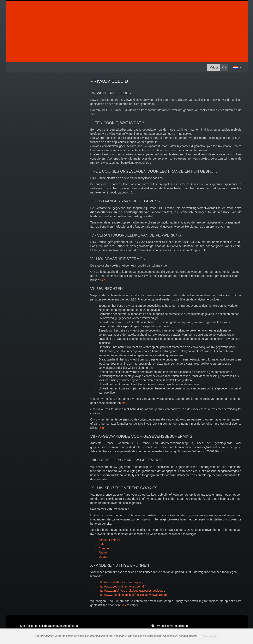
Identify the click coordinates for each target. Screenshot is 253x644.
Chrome (104, 548)
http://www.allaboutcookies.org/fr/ (120, 582)
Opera (103, 557)
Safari (103, 544)
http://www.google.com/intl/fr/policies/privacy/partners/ (133, 595)
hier (102, 280)
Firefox (103, 553)
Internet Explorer (109, 540)
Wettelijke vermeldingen (172, 626)
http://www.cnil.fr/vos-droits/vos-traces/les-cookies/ (131, 591)
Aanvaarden (210, 636)
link (124, 605)
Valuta (214, 67)
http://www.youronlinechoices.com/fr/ (122, 586)
